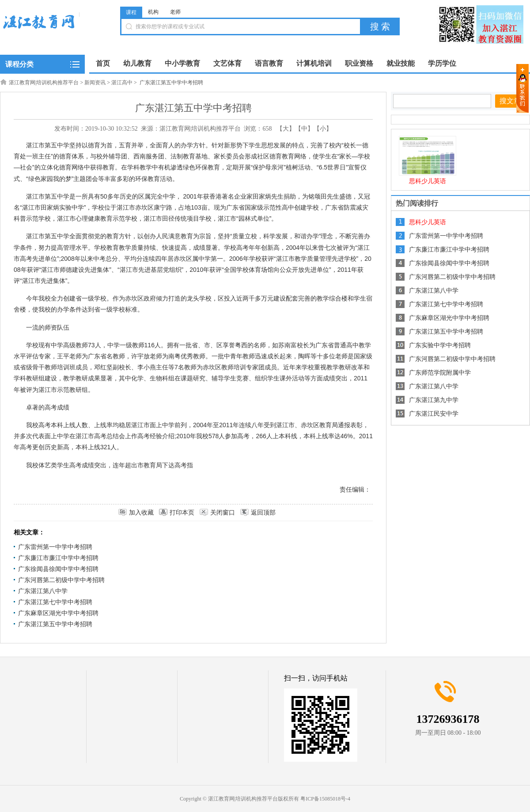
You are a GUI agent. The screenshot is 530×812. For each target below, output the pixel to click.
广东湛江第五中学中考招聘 (55, 624)
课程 (131, 12)
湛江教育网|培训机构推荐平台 (44, 83)
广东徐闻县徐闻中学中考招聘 (58, 569)
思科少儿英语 (428, 181)
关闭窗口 (223, 513)
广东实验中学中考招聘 (440, 345)
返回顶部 (263, 513)
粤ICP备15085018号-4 (325, 799)
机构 (153, 12)
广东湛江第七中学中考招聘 (55, 602)
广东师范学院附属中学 (440, 373)
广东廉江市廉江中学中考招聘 (58, 558)
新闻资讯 (95, 83)
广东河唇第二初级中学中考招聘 (61, 580)
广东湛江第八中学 (43, 591)
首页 (103, 63)
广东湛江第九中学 (434, 400)
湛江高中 (122, 83)
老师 (175, 12)
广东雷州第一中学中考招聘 (55, 547)
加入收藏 (141, 513)
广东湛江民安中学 (434, 414)
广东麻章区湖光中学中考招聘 (58, 613)
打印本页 (182, 513)
